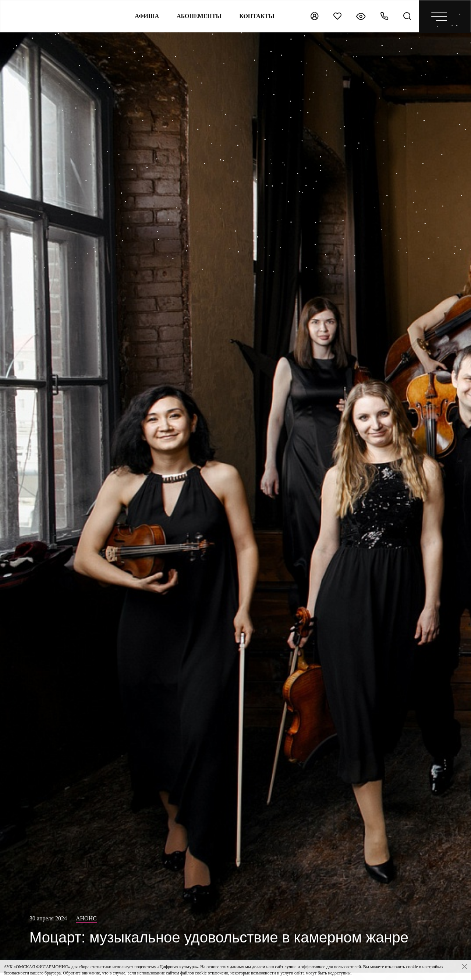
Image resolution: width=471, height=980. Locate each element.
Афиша (147, 16)
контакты (257, 16)
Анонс (86, 918)
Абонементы (199, 16)
